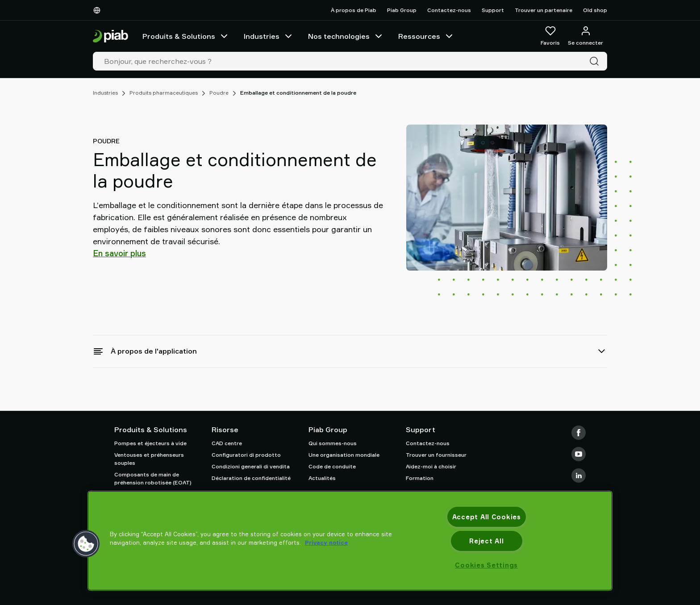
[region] (350, 541)
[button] (86, 544)
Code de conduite (332, 466)
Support (493, 10)
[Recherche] (596, 61)
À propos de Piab (354, 10)
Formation (420, 478)
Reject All (486, 541)
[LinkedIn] (579, 476)
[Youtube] (579, 454)
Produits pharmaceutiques (164, 93)
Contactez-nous (449, 10)
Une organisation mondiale (344, 455)
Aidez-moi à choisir (431, 466)
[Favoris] (550, 36)
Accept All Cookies (487, 517)
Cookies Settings (486, 565)
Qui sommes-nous (333, 443)
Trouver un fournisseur (436, 455)
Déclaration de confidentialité (251, 478)
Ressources (426, 36)
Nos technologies (346, 36)
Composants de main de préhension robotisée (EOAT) (153, 478)
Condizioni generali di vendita (251, 466)
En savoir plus (119, 253)
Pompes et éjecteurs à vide (150, 443)
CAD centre (227, 443)
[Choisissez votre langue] (99, 10)
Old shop (595, 10)
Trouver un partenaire (544, 10)
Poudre (219, 93)
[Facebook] (579, 433)
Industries (269, 36)
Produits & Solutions (186, 36)
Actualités (322, 478)
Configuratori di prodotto (246, 455)
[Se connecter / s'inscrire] (585, 36)
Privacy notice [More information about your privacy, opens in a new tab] (326, 542)
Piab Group (402, 10)
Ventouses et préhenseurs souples (149, 459)
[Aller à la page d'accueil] (110, 36)
